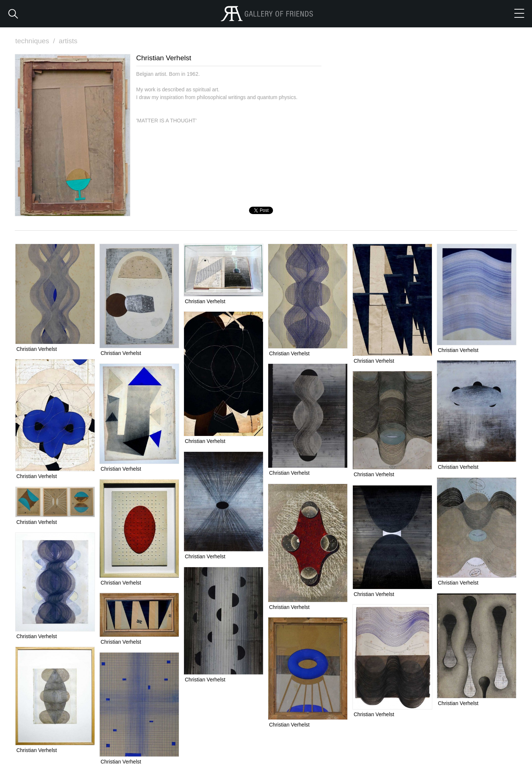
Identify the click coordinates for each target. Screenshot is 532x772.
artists (68, 41)
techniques (36, 41)
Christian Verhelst (37, 349)
